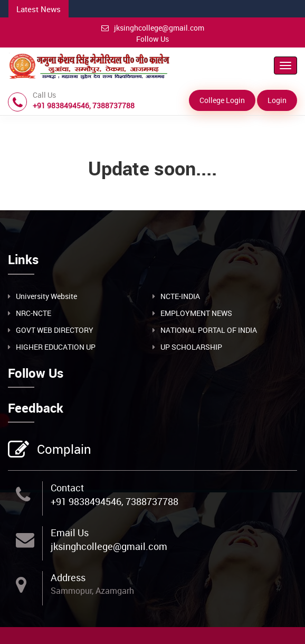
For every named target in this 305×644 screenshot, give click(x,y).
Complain (63, 450)
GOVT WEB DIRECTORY (55, 330)
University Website (46, 296)
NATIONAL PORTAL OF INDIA (209, 330)
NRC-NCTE (34, 313)
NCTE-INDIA (180, 296)
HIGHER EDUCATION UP (56, 347)
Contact (67, 488)
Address (68, 577)
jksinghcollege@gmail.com (153, 28)
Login (277, 100)
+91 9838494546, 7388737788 (115, 501)
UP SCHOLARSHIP (191, 347)
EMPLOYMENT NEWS (196, 313)
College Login (222, 100)
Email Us (70, 533)
